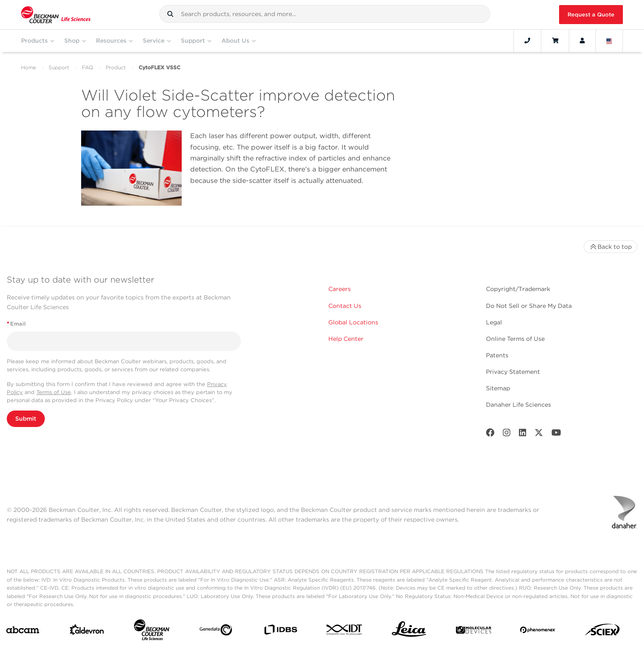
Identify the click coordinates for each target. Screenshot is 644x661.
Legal (494, 322)
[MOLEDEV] (473, 632)
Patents (497, 355)
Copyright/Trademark (518, 289)
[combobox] (325, 14)
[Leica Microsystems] (409, 631)
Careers (340, 289)
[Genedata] (216, 632)
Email (16, 324)
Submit (26, 419)
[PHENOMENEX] (538, 631)
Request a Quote (591, 15)
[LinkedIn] (523, 434)
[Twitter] (539, 434)
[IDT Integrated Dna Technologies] (345, 631)
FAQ (87, 67)
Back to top (610, 247)
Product (116, 67)
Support (59, 67)
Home (29, 67)
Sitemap (498, 388)
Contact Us (345, 306)
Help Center (346, 339)
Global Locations (353, 322)
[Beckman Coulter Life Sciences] (151, 632)
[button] (170, 14)
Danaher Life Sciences (518, 405)
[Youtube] (556, 434)
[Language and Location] (609, 41)
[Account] (582, 41)
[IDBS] (280, 632)
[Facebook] (490, 434)
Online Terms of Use (515, 339)
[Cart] (555, 41)
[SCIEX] (602, 632)
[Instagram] (507, 434)
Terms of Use (54, 392)
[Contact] (527, 41)
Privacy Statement (513, 372)
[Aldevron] (87, 632)
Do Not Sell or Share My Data (529, 306)
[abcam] (23, 632)
